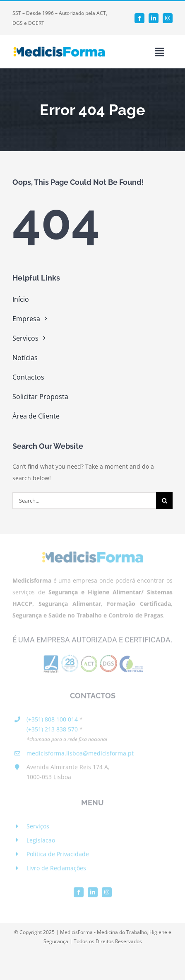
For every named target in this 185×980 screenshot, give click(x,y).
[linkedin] (154, 18)
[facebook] (139, 18)
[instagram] (168, 18)
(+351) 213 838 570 (52, 730)
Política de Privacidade (58, 855)
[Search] (164, 501)
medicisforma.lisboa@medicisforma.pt (80, 754)
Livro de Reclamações (56, 869)
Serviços (38, 828)
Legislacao (41, 841)
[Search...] (84, 501)
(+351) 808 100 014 (52, 720)
